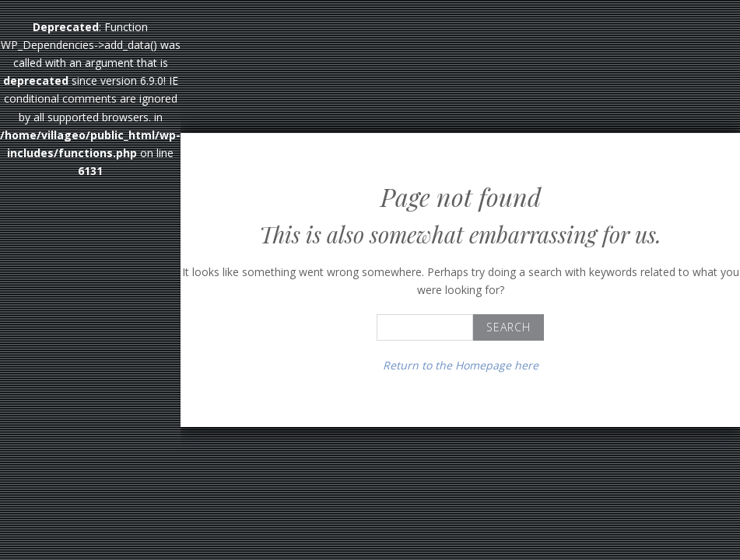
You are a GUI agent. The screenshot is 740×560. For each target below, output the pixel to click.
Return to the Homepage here (461, 365)
